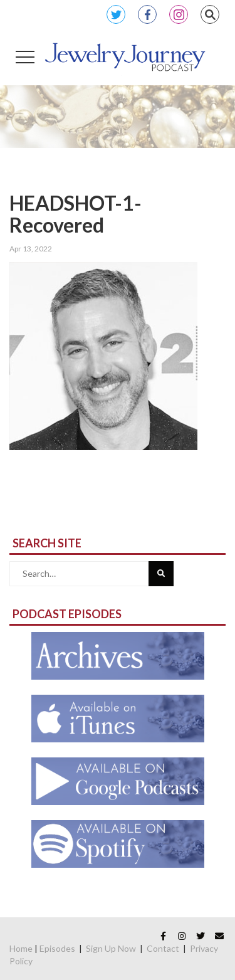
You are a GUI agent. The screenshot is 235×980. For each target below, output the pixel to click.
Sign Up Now (111, 948)
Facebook (147, 14)
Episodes (57, 948)
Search (210, 14)
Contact (163, 948)
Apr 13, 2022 (31, 249)
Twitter (116, 14)
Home (21, 948)
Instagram (179, 14)
